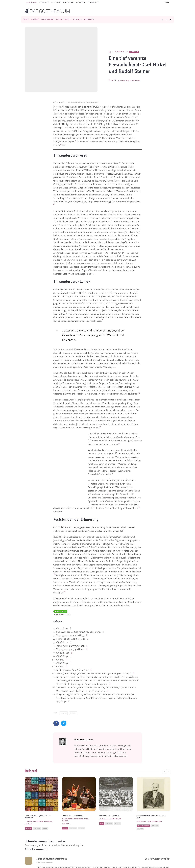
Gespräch (28, 815)
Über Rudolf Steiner (144, 813)
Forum (59, 19)
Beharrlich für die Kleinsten (110, 802)
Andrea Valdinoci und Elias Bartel (40, 808)
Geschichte (134, 34)
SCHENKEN (80, 2)
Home (26, 19)
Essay (102, 810)
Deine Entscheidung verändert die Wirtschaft (38, 804)
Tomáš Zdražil (116, 806)
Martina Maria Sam (133, 62)
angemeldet (40, 827)
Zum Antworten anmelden (158, 841)
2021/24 (64, 695)
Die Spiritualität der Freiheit (73, 802)
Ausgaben (88, 19)
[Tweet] (64, 705)
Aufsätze (35, 19)
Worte (68, 19)
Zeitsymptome (48, 19)
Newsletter (68, 2)
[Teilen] (56, 705)
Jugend (65, 815)
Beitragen (56, 2)
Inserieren (44, 2)
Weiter (76, 19)
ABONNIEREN (93, 2)
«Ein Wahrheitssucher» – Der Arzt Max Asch (151, 804)
